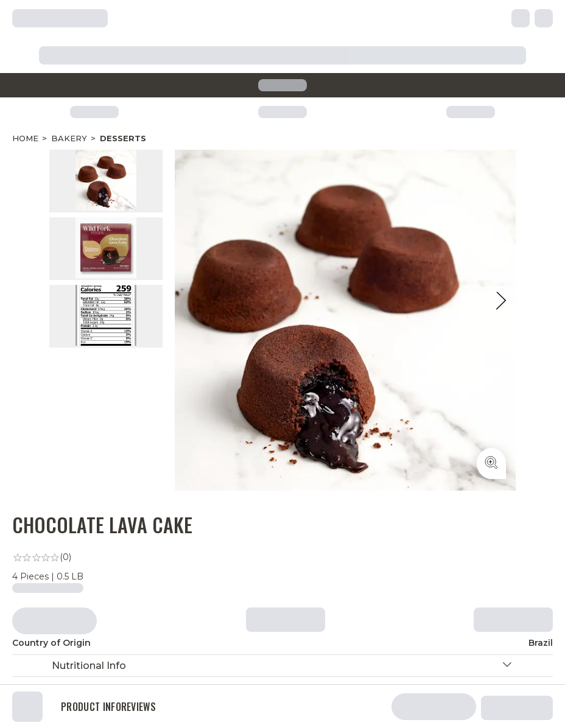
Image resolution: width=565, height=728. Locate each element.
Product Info (91, 707)
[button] (282, 666)
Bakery (69, 138)
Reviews (139, 707)
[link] (282, 558)
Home (25, 138)
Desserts (123, 138)
